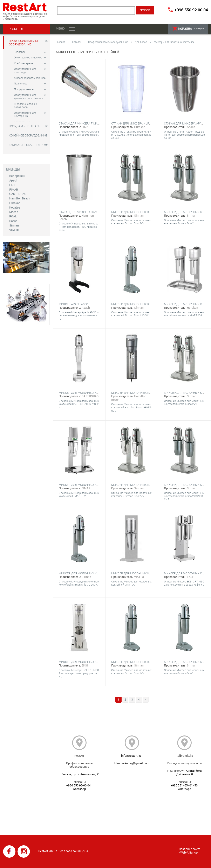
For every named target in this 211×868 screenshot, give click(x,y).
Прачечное (21, 83)
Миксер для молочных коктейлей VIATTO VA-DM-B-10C (152, 573)
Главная (61, 42)
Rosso (13, 221)
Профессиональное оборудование (24, 43)
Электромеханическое (28, 57)
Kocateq (15, 207)
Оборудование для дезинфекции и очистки (28, 96)
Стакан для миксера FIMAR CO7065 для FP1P (92, 123)
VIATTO (14, 230)
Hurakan (15, 203)
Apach (13, 180)
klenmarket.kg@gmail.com (132, 763)
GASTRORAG (18, 194)
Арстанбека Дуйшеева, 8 (189, 772)
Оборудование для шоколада (25, 70)
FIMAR (14, 189)
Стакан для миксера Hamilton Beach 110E (90, 212)
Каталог (77, 42)
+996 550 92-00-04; (79, 785)
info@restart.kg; (132, 756)
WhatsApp (79, 789)
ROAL (13, 216)
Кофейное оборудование (28, 135)
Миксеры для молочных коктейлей (174, 42)
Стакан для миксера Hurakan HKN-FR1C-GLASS (146, 123)
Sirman (14, 225)
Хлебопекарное (23, 63)
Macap (14, 212)
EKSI (12, 185)
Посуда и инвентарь (25, 126)
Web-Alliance (189, 852)
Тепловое (20, 52)
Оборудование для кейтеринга (25, 114)
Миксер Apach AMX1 (74, 304)
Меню (60, 28)
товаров (188, 29)
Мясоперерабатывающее (30, 78)
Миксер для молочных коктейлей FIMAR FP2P (94, 485)
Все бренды (17, 176)
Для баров (141, 42)
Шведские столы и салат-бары (25, 106)
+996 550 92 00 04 (191, 10)
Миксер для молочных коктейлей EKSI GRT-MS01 (95, 662)
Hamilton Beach (20, 198)
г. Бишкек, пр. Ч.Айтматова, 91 (79, 774)
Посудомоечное (24, 89)
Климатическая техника (28, 145)
